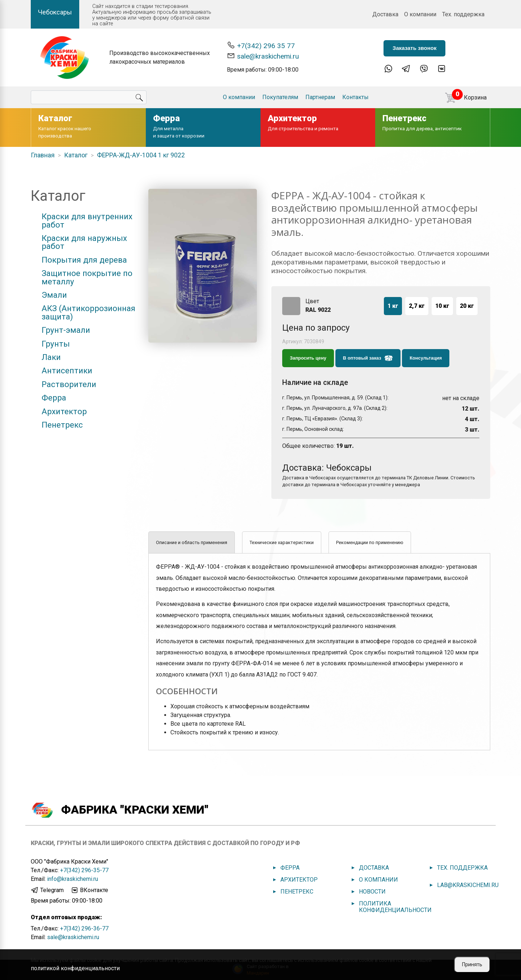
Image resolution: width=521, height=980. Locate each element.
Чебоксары (55, 12)
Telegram (47, 890)
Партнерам (320, 97)
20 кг (467, 306)
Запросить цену (308, 358)
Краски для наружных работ (84, 242)
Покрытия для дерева (84, 260)
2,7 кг (417, 306)
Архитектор (64, 411)
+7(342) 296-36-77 (84, 928)
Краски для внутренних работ (87, 220)
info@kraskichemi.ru (73, 879)
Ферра (54, 398)
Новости (372, 892)
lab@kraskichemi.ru (468, 885)
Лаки (51, 357)
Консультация (426, 358)
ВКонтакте (89, 890)
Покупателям (280, 97)
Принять (472, 964)
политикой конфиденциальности (75, 968)
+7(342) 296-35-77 (84, 870)
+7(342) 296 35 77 (261, 45)
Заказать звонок (414, 48)
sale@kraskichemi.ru (263, 56)
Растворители (69, 384)
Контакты (355, 97)
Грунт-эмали (66, 330)
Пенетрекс (62, 425)
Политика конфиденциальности (395, 907)
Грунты (56, 344)
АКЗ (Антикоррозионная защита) (88, 312)
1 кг (393, 306)
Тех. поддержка (463, 14)
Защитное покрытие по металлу (87, 277)
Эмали (54, 295)
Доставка (385, 14)
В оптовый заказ (368, 358)
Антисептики (67, 370)
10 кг (442, 306)
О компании (420, 14)
